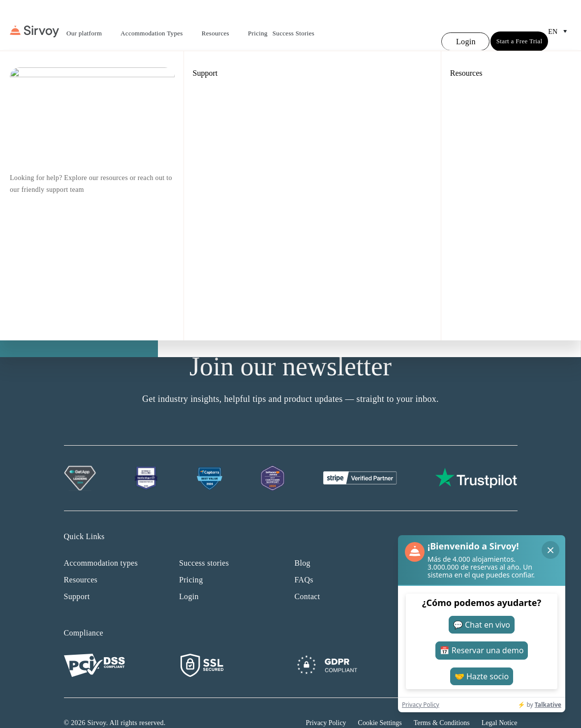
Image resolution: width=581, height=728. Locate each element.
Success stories (204, 543)
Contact (307, 577)
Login (189, 577)
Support (77, 577)
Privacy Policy (326, 703)
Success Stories (293, 23)
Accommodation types (101, 543)
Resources (222, 25)
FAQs (304, 560)
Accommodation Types (159, 25)
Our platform (91, 25)
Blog (303, 543)
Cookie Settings (380, 703)
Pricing (258, 23)
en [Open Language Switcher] (560, 22)
